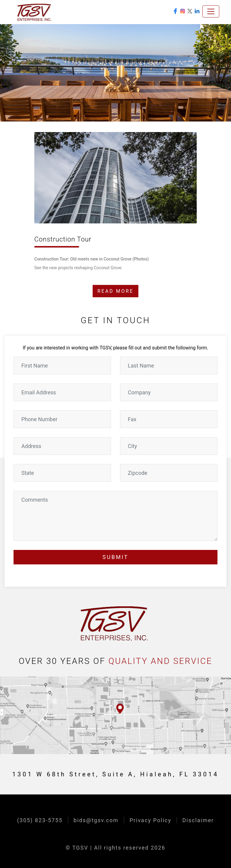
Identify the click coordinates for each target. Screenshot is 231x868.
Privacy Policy (151, 820)
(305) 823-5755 (40, 820)
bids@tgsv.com (96, 820)
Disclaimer (198, 820)
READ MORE (115, 291)
